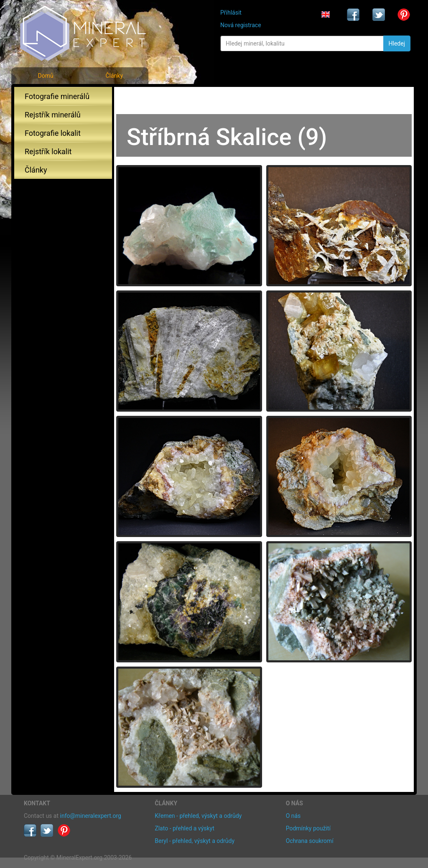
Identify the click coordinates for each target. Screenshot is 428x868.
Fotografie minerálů (57, 96)
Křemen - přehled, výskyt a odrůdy (198, 816)
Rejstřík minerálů (53, 115)
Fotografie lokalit (53, 133)
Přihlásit (231, 13)
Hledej (397, 43)
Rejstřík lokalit (48, 151)
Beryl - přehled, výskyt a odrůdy (195, 841)
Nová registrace (241, 25)
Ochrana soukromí (310, 841)
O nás (293, 816)
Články (114, 76)
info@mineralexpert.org (91, 816)
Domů (45, 76)
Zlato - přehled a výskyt (184, 828)
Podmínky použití (308, 828)
